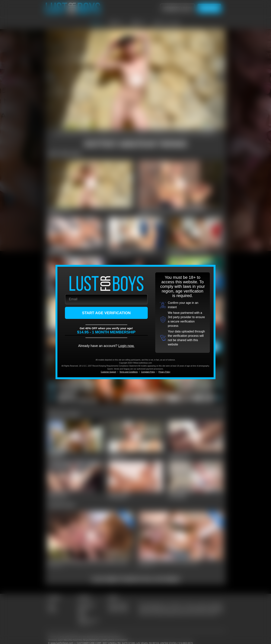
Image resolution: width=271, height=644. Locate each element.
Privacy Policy (164, 372)
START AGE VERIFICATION (106, 313)
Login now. (126, 346)
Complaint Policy (148, 372)
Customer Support (108, 372)
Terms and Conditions (129, 372)
